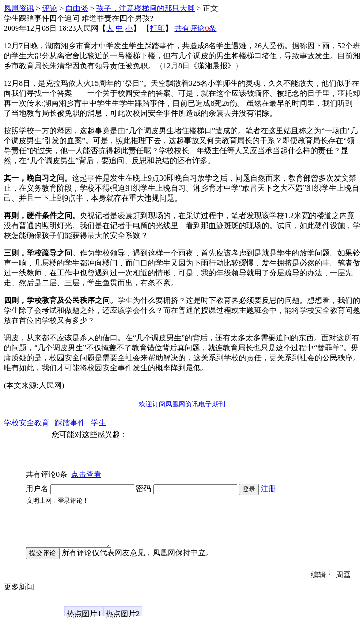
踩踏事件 (70, 423)
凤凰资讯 (19, 8)
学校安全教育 (27, 423)
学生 (99, 423)
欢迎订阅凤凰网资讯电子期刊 (182, 404)
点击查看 (86, 474)
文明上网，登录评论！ (73, 526)
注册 (268, 489)
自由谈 (77, 8)
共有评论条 (195, 28)
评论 (50, 8)
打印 (157, 28)
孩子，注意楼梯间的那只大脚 (146, 8)
